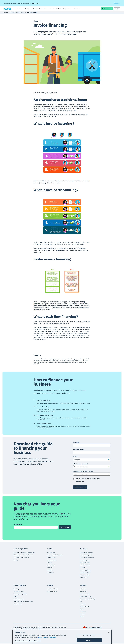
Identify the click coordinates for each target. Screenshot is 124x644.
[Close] (109, 632)
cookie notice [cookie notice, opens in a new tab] (42, 637)
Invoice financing (32, 13)
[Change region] (96, 628)
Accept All (89, 640)
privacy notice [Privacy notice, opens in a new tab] (52, 637)
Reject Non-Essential (89, 636)
